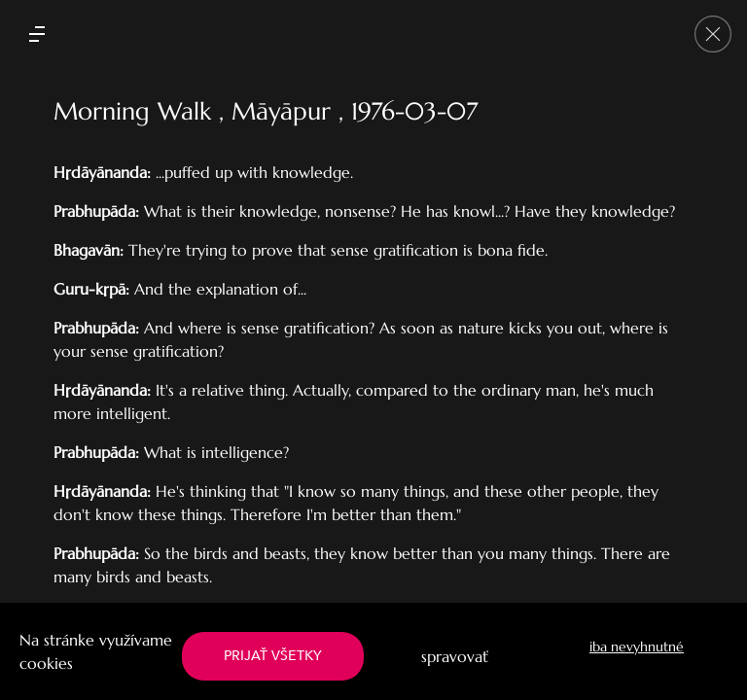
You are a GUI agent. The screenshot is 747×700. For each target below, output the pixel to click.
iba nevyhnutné (637, 647)
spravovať (455, 656)
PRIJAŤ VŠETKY (273, 656)
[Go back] (713, 34)
